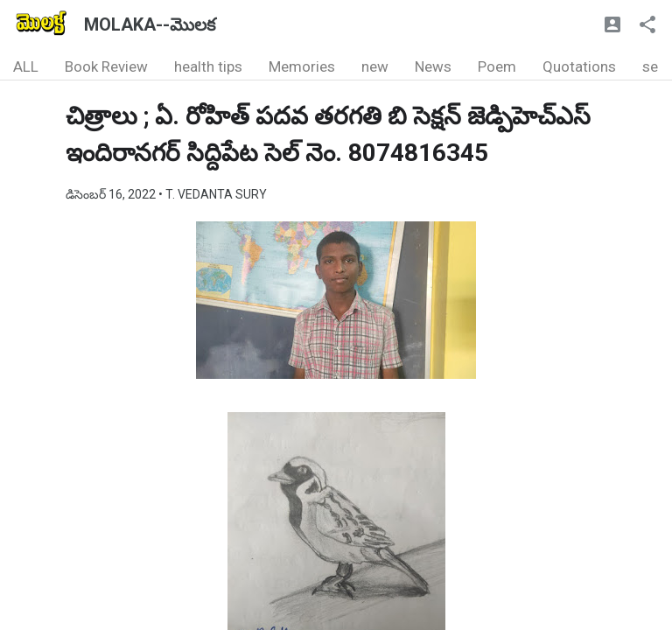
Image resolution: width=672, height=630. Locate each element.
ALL (26, 66)
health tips (208, 66)
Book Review (106, 66)
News (433, 66)
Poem (497, 66)
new (375, 66)
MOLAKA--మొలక (150, 24)
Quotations (579, 66)
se (650, 66)
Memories (302, 66)
